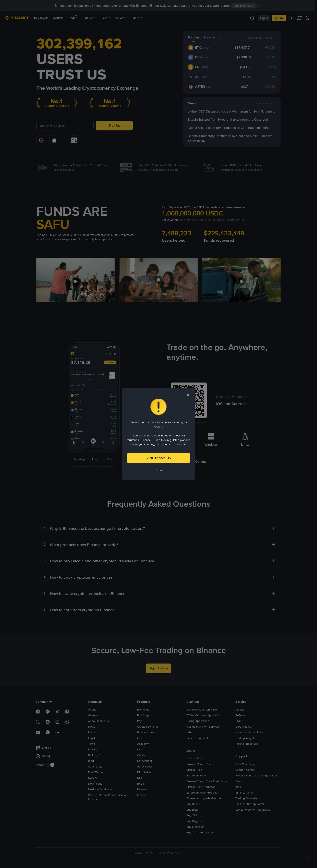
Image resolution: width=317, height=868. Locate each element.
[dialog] (158, 434)
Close (159, 470)
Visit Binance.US (159, 458)
